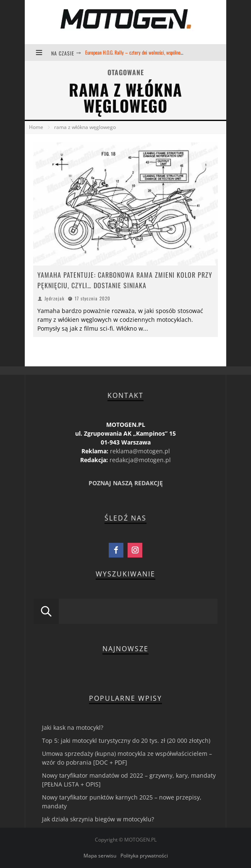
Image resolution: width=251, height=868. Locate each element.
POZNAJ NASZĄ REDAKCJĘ (126, 483)
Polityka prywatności (144, 856)
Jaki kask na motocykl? (73, 727)
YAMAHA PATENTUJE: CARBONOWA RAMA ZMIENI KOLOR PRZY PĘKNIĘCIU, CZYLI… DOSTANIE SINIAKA (125, 280)
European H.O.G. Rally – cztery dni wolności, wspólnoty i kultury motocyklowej (156, 52)
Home (36, 127)
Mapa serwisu (100, 856)
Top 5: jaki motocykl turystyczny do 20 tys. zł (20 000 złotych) (126, 740)
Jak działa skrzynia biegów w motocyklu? (98, 819)
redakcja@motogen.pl (140, 460)
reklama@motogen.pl (140, 451)
